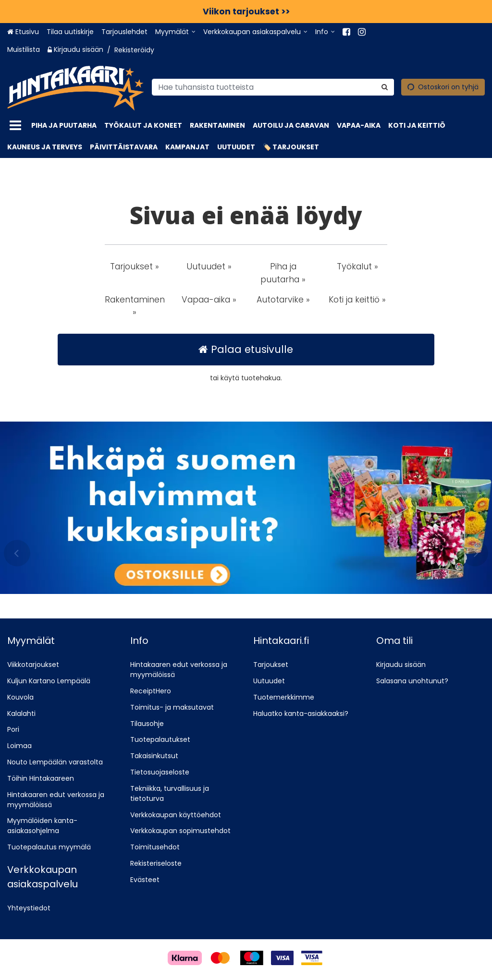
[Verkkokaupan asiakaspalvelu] (255, 32)
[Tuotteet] (15, 126)
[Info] (325, 32)
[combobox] (273, 87)
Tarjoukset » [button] (135, 266)
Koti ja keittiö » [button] (357, 300)
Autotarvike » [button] (283, 300)
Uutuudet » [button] (209, 266)
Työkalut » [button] (357, 266)
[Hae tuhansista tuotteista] (273, 87)
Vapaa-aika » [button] (209, 300)
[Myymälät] (175, 32)
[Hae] (385, 87)
